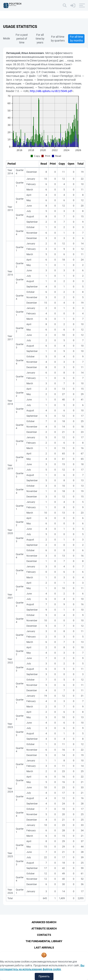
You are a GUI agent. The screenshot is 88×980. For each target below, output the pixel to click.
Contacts (44, 935)
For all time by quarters (58, 39)
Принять (44, 976)
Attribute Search (44, 929)
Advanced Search (44, 922)
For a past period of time (22, 39)
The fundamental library (44, 941)
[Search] (65, 5)
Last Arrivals (44, 948)
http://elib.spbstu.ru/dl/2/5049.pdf (51, 91)
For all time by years (40, 39)
